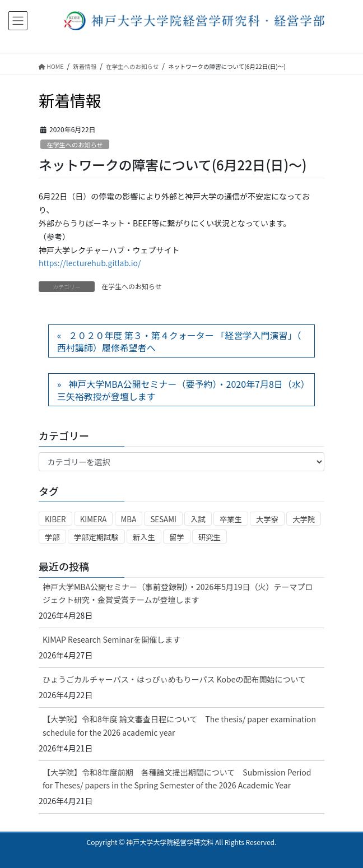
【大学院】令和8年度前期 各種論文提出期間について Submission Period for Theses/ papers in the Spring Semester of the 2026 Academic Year (177, 779)
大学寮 (267, 519)
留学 (177, 537)
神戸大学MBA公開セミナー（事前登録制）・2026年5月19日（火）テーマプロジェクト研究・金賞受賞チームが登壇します (178, 593)
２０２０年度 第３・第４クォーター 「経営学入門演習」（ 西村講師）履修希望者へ (179, 341)
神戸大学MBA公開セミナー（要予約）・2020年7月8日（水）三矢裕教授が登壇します (181, 390)
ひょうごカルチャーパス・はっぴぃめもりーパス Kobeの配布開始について (174, 679)
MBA (129, 519)
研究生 (210, 537)
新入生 (144, 537)
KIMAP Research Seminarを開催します (111, 639)
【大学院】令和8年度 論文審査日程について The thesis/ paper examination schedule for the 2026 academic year (179, 725)
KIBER (55, 519)
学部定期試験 (96, 537)
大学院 (304, 519)
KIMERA (94, 519)
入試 (198, 519)
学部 (52, 537)
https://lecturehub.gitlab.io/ (90, 263)
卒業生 (231, 519)
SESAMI (163, 519)
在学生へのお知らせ (75, 145)
